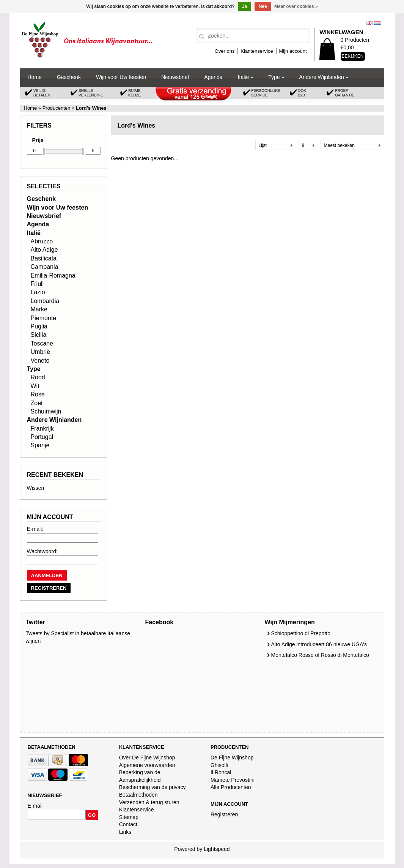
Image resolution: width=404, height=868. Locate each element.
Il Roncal (221, 772)
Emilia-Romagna (53, 275)
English (369, 23)
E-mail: (35, 529)
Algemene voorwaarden (147, 765)
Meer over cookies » (296, 6)
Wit (35, 386)
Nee (263, 6)
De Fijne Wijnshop (232, 758)
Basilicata (44, 258)
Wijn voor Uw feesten (121, 77)
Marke (39, 309)
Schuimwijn (46, 411)
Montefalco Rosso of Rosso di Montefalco (320, 655)
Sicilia (39, 335)
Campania (45, 267)
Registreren (224, 814)
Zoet (37, 403)
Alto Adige (44, 250)
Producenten (56, 108)
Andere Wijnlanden (322, 77)
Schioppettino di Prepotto (301, 633)
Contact (128, 824)
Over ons (225, 51)
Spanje (40, 445)
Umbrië (41, 352)
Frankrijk (42, 428)
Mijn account (293, 51)
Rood (38, 377)
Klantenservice (257, 51)
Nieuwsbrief (175, 77)
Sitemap (129, 817)
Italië (244, 77)
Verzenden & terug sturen (149, 802)
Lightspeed (217, 849)
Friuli (37, 284)
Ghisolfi (219, 765)
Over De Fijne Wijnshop (147, 758)
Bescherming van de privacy (152, 787)
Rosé (38, 394)
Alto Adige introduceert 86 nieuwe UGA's (319, 644)
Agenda (213, 77)
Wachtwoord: (42, 551)
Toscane (42, 343)
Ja (244, 6)
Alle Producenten (231, 787)
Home (35, 77)
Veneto (40, 361)
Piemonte (44, 318)
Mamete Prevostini (233, 780)
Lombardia (45, 301)
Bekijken (353, 56)
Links (125, 832)
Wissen (36, 488)
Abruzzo (42, 241)
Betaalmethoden (138, 795)
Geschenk (69, 77)
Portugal (42, 437)
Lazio (38, 292)
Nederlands (377, 23)
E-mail (35, 806)
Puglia (39, 326)
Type (274, 77)
